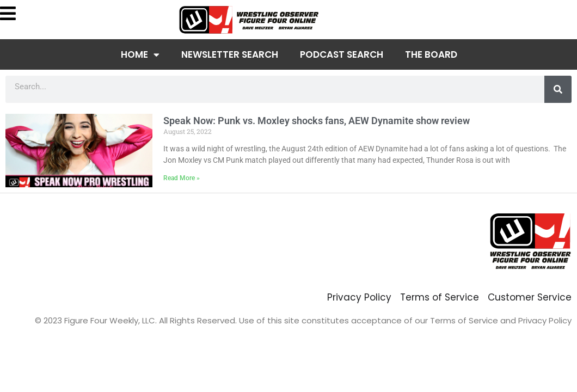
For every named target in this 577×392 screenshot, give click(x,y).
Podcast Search (342, 54)
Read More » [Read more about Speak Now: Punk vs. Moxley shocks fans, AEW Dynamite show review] (182, 178)
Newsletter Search (230, 54)
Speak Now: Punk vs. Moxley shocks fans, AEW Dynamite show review (317, 121)
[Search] (558, 89)
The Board (431, 54)
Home (140, 55)
